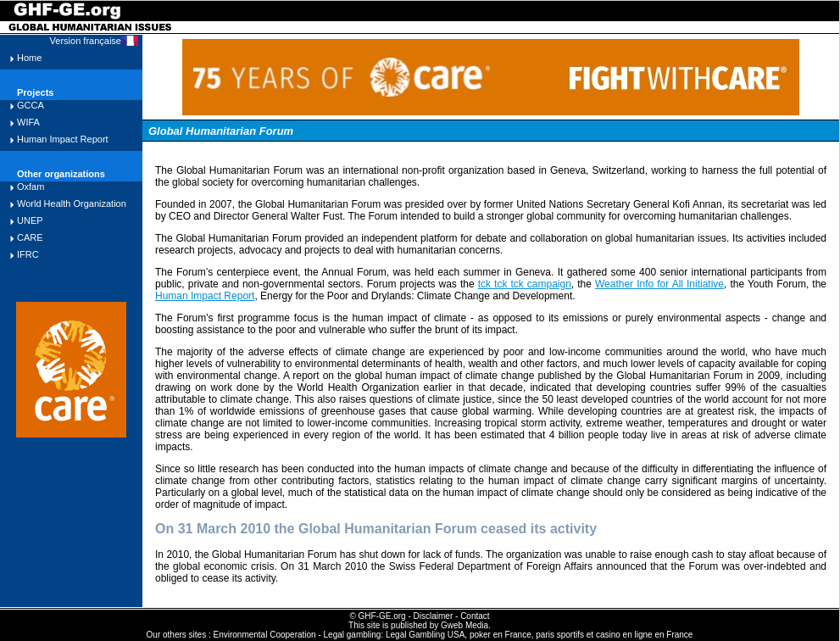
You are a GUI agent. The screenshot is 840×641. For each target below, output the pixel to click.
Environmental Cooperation (264, 635)
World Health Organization (72, 203)
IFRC (28, 254)
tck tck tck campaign (525, 284)
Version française (86, 41)
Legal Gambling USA (425, 635)
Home (29, 58)
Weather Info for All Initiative (659, 284)
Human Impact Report (63, 139)
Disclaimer (434, 616)
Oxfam (31, 187)
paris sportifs (560, 635)
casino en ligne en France (645, 635)
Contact (475, 616)
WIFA (28, 122)
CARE (30, 237)
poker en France (501, 635)
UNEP (30, 220)
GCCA (31, 105)
